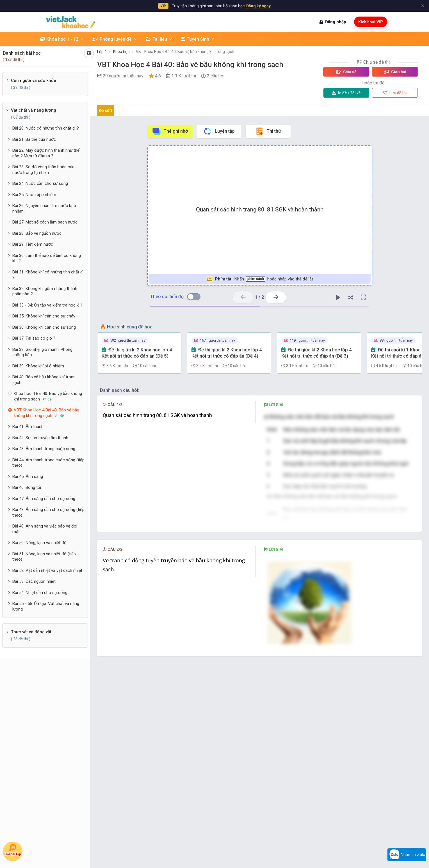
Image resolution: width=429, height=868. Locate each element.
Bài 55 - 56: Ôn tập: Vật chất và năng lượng (46, 606)
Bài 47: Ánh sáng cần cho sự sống (44, 499)
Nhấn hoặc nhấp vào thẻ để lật (260, 279)
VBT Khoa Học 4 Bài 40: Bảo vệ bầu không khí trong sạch (185, 52)
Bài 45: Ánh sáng (28, 476)
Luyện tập (219, 131)
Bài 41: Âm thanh (28, 427)
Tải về (346, 93)
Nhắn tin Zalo (407, 855)
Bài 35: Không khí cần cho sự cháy (44, 316)
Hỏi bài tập (12, 850)
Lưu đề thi (395, 93)
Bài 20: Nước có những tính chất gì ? (46, 128)
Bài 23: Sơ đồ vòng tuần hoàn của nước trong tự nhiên (43, 170)
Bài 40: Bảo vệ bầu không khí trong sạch (44, 380)
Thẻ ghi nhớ (170, 131)
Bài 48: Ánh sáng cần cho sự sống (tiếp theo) (48, 512)
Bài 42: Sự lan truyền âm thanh (40, 438)
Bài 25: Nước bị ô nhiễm (34, 195)
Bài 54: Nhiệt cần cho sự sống (40, 593)
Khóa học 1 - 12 (62, 39)
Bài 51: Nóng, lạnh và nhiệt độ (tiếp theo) (44, 557)
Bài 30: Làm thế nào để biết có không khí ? (47, 258)
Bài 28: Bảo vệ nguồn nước (37, 233)
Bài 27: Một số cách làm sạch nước (45, 222)
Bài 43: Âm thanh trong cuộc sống (44, 449)
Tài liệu (159, 39)
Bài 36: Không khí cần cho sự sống (44, 327)
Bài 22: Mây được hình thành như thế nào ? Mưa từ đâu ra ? (46, 153)
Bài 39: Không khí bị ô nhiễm (38, 366)
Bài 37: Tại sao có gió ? (34, 338)
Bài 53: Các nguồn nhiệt (34, 581)
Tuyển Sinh (198, 39)
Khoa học (121, 52)
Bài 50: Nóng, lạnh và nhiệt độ (39, 543)
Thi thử (268, 131)
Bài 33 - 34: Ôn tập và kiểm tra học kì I (47, 305)
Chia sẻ (346, 72)
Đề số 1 (106, 110)
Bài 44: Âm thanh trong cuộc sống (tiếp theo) (48, 463)
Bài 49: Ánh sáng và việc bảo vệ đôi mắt (45, 529)
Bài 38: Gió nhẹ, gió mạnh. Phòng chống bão (42, 352)
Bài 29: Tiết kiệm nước (33, 244)
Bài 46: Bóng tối (27, 487)
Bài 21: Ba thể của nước (34, 139)
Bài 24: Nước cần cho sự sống (40, 183)
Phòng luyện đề (115, 39)
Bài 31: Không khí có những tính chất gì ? (48, 275)
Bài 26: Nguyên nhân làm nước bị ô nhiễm (44, 208)
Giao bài (395, 72)
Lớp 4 (102, 52)
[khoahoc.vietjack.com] (71, 22)
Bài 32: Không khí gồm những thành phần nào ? (45, 291)
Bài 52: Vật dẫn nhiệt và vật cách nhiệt (47, 570)
